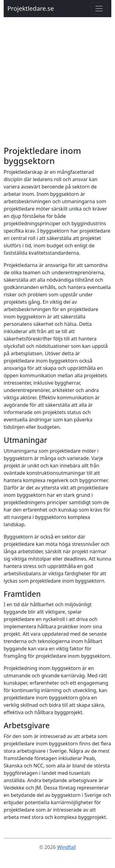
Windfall (66, 847)
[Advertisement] (57, 85)
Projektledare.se (31, 8)
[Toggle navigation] (99, 9)
